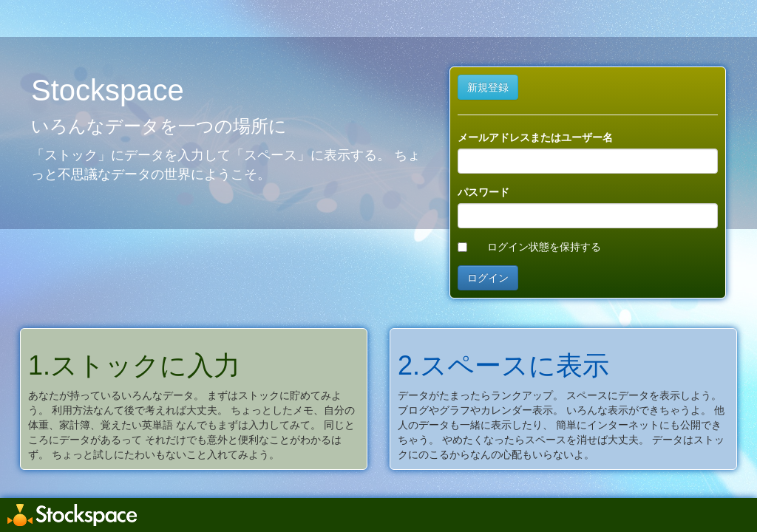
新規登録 (488, 87)
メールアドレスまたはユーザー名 (535, 137)
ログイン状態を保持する (544, 247)
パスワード (483, 192)
